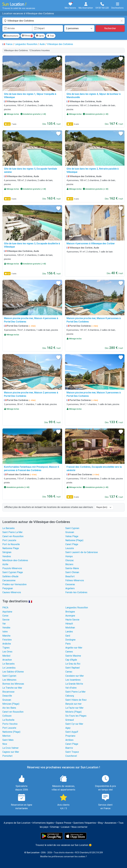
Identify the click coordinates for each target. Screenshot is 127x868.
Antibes (69, 740)
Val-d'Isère (71, 688)
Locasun (65, 827)
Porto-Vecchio (10, 724)
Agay (68, 728)
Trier (51, 36)
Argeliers (70, 588)
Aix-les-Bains (9, 708)
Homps (69, 556)
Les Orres (7, 652)
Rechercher (110, 28)
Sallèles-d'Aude (10, 576)
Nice (5, 744)
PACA (5, 608)
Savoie (6, 620)
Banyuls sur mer (73, 704)
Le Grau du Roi (73, 664)
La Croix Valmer (10, 748)
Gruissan (70, 532)
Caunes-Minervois (12, 592)
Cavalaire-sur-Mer (75, 676)
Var (4, 624)
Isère (5, 632)
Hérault (69, 624)
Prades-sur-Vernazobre (14, 584)
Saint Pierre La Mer (12, 532)
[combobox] (64, 21)
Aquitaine (7, 612)
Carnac (69, 672)
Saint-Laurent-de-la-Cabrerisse (82, 552)
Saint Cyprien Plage (13, 572)
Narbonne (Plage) (74, 540)
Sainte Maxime (73, 656)
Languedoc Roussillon (77, 608)
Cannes (69, 652)
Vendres (7, 556)
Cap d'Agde (71, 660)
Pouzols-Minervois (12, 568)
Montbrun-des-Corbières (15, 560)
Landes (69, 632)
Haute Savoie (72, 620)
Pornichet (7, 756)
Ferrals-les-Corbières (76, 592)
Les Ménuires (9, 680)
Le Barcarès (8, 528)
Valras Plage (72, 536)
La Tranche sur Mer (12, 688)
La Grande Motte (74, 684)
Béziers (69, 564)
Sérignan (7, 552)
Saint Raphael (72, 668)
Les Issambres (73, 680)
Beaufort (70, 576)
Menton (6, 736)
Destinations (11, 36)
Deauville (7, 696)
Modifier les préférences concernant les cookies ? (64, 856)
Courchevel (71, 756)
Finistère (7, 640)
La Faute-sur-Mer (74, 708)
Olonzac (70, 560)
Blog (100, 823)
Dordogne (70, 640)
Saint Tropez (72, 752)
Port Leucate (9, 540)
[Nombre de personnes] (79, 28)
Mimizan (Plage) (11, 704)
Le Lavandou (9, 668)
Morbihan (70, 628)
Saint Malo (8, 740)
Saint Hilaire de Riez (76, 700)
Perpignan (8, 588)
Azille (5, 564)
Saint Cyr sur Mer (74, 724)
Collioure (7, 716)
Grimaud (70, 720)
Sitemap (55, 827)
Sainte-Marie (72, 568)
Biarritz (69, 748)
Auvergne (70, 616)
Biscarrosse (8, 692)
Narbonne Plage (11, 548)
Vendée (6, 628)
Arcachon (7, 660)
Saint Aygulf (72, 732)
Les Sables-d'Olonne (13, 672)
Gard (68, 636)
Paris (68, 644)
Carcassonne (9, 580)
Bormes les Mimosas (13, 684)
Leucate (70, 548)
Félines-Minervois (75, 580)
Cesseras (70, 584)
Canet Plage (72, 544)
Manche (6, 636)
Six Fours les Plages (76, 716)
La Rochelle (8, 720)
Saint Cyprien (72, 528)
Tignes (6, 648)
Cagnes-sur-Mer (11, 752)
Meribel (6, 656)
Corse (5, 616)
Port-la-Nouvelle (11, 544)
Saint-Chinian (72, 572)
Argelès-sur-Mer (74, 648)
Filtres (27, 36)
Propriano (70, 736)
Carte (40, 36)
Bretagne (70, 612)
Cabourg (70, 696)
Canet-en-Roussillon (13, 536)
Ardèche (7, 644)
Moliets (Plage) (73, 712)
